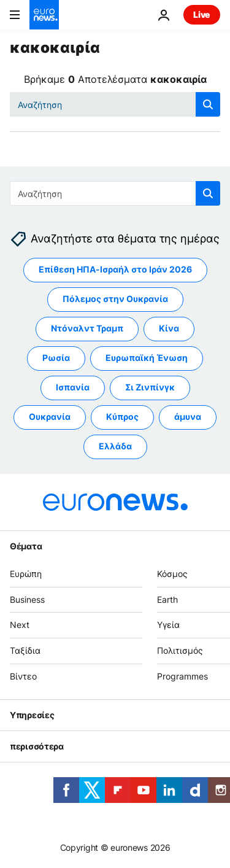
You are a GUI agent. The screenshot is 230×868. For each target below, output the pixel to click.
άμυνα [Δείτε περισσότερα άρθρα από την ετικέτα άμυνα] (188, 417)
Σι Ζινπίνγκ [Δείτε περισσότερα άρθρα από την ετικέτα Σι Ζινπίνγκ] (150, 388)
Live (202, 14)
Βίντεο (23, 676)
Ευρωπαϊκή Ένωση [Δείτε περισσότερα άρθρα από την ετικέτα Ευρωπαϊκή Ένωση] (147, 358)
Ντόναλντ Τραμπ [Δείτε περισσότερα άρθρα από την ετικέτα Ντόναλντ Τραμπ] (87, 329)
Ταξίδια (25, 651)
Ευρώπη (26, 574)
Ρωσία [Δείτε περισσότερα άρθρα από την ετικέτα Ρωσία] (56, 358)
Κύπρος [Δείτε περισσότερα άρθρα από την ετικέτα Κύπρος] (122, 417)
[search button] (208, 104)
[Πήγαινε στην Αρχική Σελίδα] (44, 15)
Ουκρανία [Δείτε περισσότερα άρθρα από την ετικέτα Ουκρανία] (50, 417)
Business (27, 599)
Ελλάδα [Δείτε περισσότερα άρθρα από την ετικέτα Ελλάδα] (115, 447)
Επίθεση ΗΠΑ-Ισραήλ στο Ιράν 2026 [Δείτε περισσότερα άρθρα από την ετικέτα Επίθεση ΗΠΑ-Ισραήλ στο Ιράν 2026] (115, 270)
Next (20, 625)
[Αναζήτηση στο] (115, 104)
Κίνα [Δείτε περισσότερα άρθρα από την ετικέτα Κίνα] (169, 329)
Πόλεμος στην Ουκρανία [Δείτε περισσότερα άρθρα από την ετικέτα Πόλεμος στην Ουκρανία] (115, 299)
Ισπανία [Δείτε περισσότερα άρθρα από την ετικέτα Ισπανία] (73, 388)
